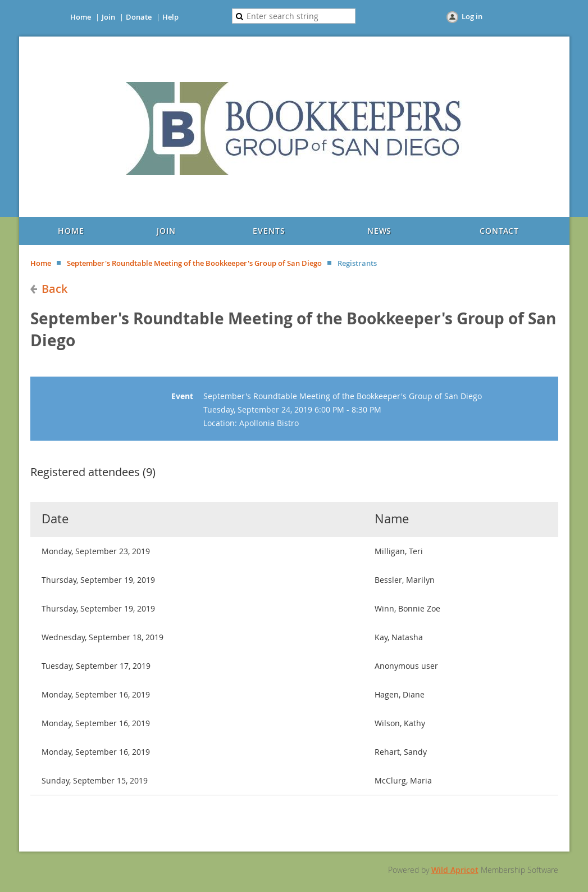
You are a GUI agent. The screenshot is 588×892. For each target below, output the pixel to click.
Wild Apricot (455, 870)
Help (170, 17)
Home (81, 17)
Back (54, 289)
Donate (139, 17)
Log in (472, 16)
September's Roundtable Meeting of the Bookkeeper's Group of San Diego (194, 263)
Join (108, 17)
